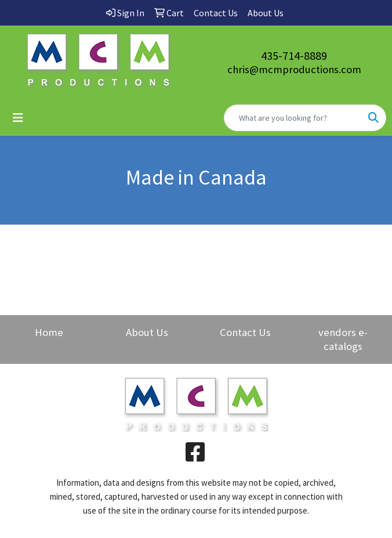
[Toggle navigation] (18, 118)
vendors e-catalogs (343, 339)
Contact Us (245, 332)
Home (49, 332)
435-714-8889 (294, 55)
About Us (147, 332)
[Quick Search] (293, 118)
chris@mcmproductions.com (294, 69)
